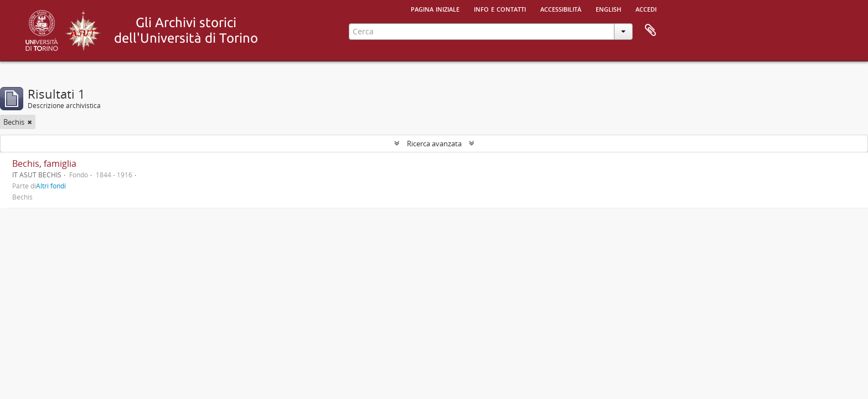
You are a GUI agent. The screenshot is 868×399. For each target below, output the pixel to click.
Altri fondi (51, 186)
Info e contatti (500, 8)
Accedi (646, 8)
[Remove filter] (30, 122)
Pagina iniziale (435, 8)
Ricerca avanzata (434, 144)
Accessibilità (561, 8)
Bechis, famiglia (44, 163)
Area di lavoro (650, 30)
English (608, 8)
